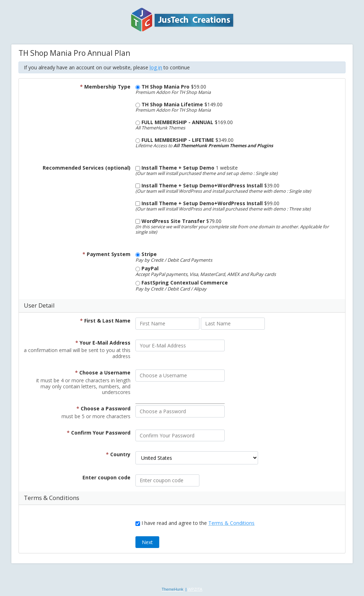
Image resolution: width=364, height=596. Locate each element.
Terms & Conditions (231, 523)
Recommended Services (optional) (87, 168)
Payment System (106, 254)
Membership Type (105, 87)
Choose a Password (103, 408)
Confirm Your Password (99, 433)
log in (156, 67)
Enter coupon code (106, 477)
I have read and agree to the (195, 523)
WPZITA (195, 589)
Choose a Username (103, 372)
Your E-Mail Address (103, 343)
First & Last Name (105, 321)
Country (118, 454)
